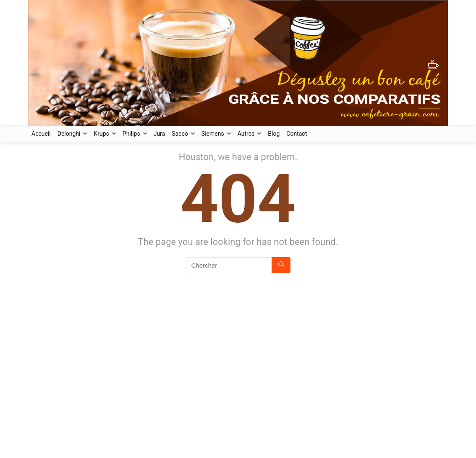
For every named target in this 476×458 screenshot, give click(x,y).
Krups (101, 134)
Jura (160, 134)
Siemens (213, 134)
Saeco (180, 134)
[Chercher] (281, 265)
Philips (131, 134)
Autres (246, 134)
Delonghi (69, 134)
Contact (297, 134)
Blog (274, 134)
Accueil (41, 134)
